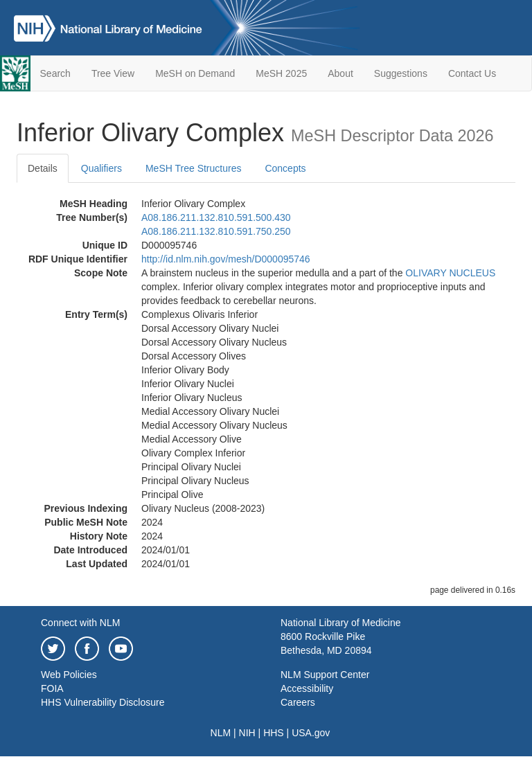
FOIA (52, 688)
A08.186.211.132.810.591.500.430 (216, 217)
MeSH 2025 (281, 73)
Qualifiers (101, 168)
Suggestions (401, 73)
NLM (221, 733)
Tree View (113, 73)
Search (55, 73)
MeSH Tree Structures (194, 168)
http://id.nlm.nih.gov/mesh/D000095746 (226, 259)
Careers (298, 702)
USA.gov (311, 733)
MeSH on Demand (195, 73)
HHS (274, 733)
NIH (247, 733)
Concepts (285, 168)
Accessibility (307, 688)
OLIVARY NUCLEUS (450, 273)
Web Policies (69, 675)
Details (43, 168)
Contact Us (472, 73)
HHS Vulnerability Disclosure (103, 702)
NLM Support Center (325, 675)
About (340, 73)
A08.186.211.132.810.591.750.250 (216, 231)
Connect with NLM (80, 623)
